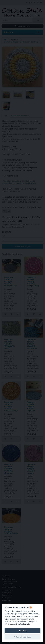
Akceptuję (22, 631)
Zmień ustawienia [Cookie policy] (23, 624)
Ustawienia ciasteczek (23, 637)
